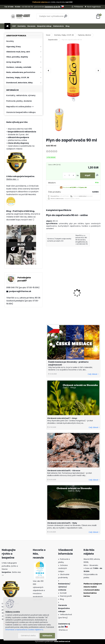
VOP (14, 26)
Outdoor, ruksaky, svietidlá (19, 67)
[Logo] (21, 16)
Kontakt (63, 593)
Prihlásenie (79, 7)
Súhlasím (47, 636)
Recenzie (31, 26)
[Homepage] (7, 26)
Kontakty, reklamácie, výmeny (21, 95)
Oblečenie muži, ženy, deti (18, 52)
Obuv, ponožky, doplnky (17, 57)
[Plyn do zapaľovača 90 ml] (73, 70)
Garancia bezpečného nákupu (21, 112)
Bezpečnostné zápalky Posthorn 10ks (58, 293)
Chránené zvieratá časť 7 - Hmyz (62, 418)
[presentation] (48, 70)
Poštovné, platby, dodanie (19, 101)
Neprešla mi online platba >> (20, 107)
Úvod (48, 35)
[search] (66, 16)
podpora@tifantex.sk (20, 291)
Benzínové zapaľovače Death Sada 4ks (86, 291)
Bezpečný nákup (44, 26)
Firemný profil (66, 596)
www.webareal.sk (62, 641)
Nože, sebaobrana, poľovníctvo (21, 72)
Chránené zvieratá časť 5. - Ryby (62, 523)
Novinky (10, 41)
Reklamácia (59, 26)
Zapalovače (53, 40)
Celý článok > (93, 374)
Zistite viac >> (13, 179)
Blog (67, 26)
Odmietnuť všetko (28, 636)
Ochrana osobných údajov (63, 568)
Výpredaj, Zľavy (14, 47)
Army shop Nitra (14, 62)
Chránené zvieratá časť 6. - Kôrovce (64, 471)
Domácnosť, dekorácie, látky (19, 83)
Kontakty (22, 26)
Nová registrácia (94, 7)
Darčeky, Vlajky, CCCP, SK (18, 78)
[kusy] (69, 175)
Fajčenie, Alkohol (84, 35)
